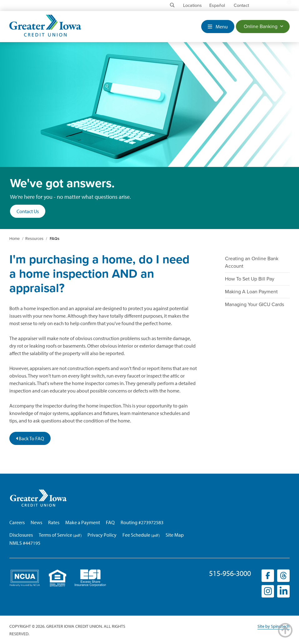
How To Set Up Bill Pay (250, 279)
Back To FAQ (30, 438)
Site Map (175, 535)
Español (217, 5)
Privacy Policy (102, 535)
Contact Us (28, 211)
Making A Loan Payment (251, 292)
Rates (54, 522)
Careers (17, 522)
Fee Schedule (136, 535)
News (36, 522)
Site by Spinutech (274, 626)
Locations (192, 5)
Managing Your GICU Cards (254, 305)
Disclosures (21, 535)
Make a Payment (83, 522)
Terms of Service (55, 535)
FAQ (110, 522)
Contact (241, 5)
